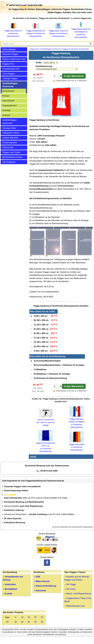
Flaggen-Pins (8, 64)
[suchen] (91, 44)
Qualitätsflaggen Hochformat (10, 85)
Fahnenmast (8, 147)
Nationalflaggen (9, 49)
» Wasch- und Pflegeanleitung (78, 594)
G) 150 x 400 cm (41, 342)
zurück (33, 457)
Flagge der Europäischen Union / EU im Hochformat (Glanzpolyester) (46, 446)
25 (42, 617)
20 (35, 617)
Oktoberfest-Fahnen (12, 157)
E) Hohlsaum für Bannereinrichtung (50, 378)
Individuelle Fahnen (11, 133)
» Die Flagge (70, 584)
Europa (6, 96)
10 (22, 617)
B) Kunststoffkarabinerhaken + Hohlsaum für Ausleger (59, 365)
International (8, 101)
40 (22, 622)
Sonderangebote (10, 143)
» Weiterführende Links (75, 606)
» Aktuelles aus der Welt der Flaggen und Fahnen (77, 578)
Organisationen (10, 106)
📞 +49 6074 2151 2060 (47, 471)
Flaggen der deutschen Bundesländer (76, 49)
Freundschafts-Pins (11, 69)
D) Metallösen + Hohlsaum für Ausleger (52, 374)
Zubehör (6, 115)
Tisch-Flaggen (9, 74)
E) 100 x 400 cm (41, 333)
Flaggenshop (34, 49)
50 (35, 622)
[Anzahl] (57, 76)
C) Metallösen (40, 369)
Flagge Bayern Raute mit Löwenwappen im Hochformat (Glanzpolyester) (81, 32)
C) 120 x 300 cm (41, 325)
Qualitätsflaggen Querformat (10, 122)
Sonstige (7, 110)
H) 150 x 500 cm (41, 346)
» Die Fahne (70, 589)
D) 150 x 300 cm (41, 329)
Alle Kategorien (9, 162)
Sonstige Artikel (9, 128)
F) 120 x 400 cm (41, 338)
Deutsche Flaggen (10, 54)
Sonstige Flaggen (10, 78)
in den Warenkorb (74, 76)
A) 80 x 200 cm (41, 316)
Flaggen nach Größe (11, 152)
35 (16, 622)
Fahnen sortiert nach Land (14, 59)
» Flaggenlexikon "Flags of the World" (78, 600)
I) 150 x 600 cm (41, 351)
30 (7, 622)
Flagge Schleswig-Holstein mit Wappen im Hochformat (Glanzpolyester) (77, 422)
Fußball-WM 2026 (10, 138)
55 (42, 622)
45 (29, 622)
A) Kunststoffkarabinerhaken (47, 361)
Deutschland (8, 91)
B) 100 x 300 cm (41, 320)
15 (29, 617)
